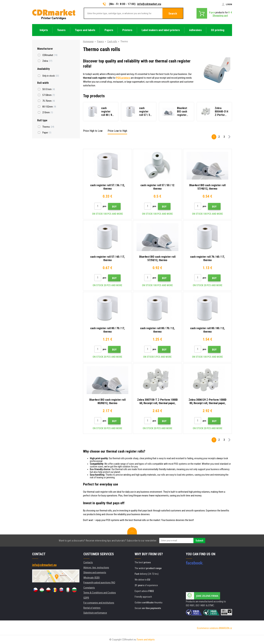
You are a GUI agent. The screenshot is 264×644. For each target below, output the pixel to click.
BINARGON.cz (226, 628)
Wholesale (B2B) (92, 578)
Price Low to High (117, 131)
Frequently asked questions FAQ (99, 583)
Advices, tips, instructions (96, 568)
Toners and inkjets (146, 640)
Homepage (88, 41)
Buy (114, 207)
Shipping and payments (95, 573)
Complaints (89, 588)
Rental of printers (92, 608)
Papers (100, 41)
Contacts (88, 562)
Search (173, 13)
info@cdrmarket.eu (149, 4)
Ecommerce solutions (208, 628)
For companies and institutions (99, 603)
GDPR (86, 598)
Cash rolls (112, 41)
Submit (199, 541)
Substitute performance (95, 613)
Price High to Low (93, 131)
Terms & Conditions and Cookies (100, 593)
